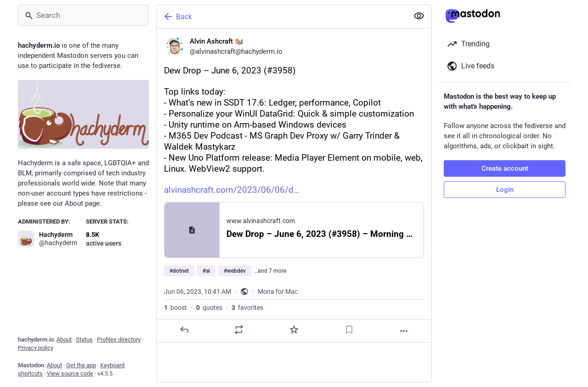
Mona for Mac (278, 292)
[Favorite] (294, 330)
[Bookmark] (349, 330)
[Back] (282, 17)
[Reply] (184, 330)
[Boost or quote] (239, 330)
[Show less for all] (419, 16)
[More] (404, 331)
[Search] (83, 15)
